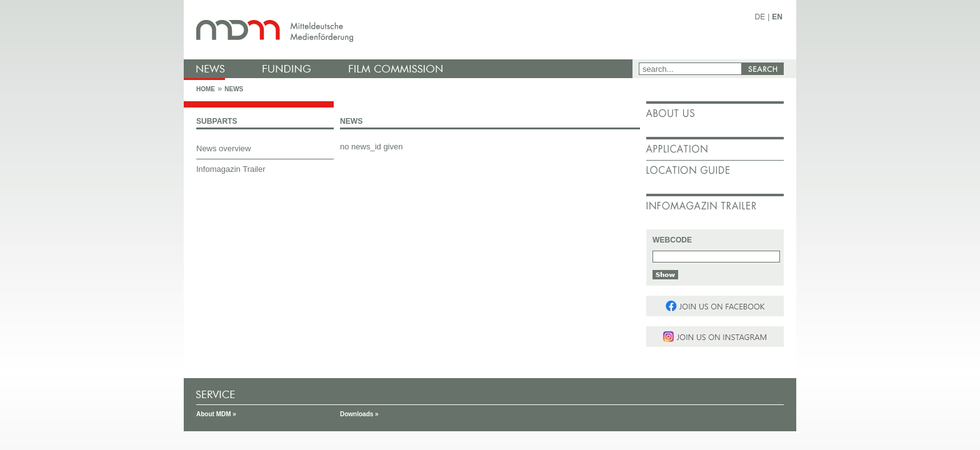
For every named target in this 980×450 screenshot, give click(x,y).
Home (206, 89)
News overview (223, 148)
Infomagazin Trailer (231, 169)
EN (777, 17)
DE (760, 17)
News (234, 89)
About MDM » (216, 414)
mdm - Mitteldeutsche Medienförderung (412, 30)
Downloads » (359, 414)
